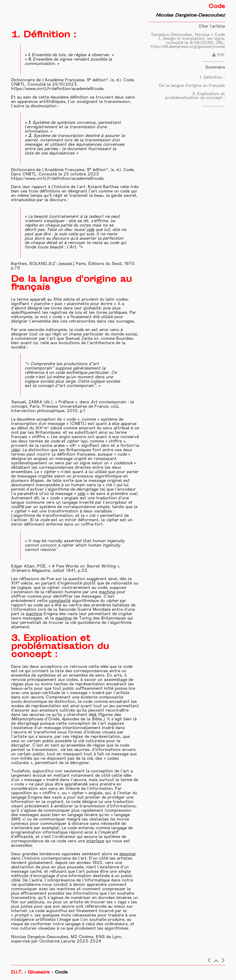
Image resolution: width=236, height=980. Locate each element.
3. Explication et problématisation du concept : (195, 96)
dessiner (128, 854)
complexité (60, 601)
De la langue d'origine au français (192, 86)
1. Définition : (212, 78)
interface (95, 841)
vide (90, 230)
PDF (218, 55)
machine (107, 592)
